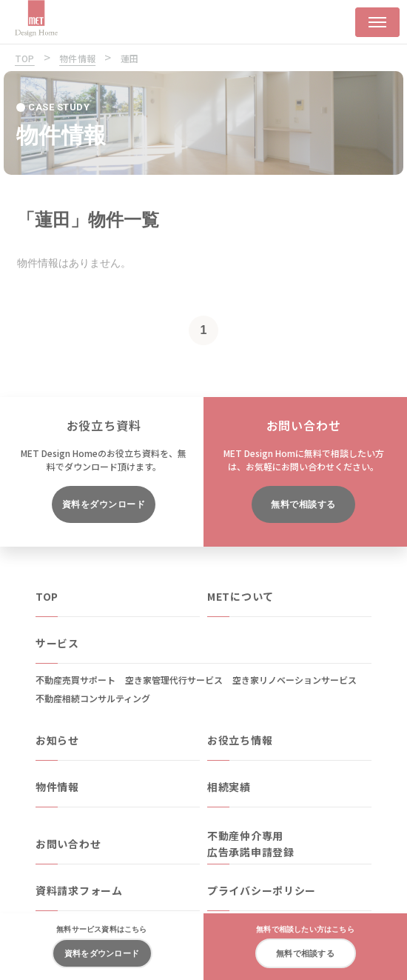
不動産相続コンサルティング (93, 698)
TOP (47, 596)
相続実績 (229, 787)
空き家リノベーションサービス (295, 680)
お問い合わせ (68, 844)
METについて (240, 596)
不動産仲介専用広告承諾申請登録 (251, 844)
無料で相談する (303, 504)
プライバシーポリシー (262, 890)
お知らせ (57, 740)
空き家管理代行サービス (174, 680)
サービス (57, 643)
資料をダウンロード (104, 504)
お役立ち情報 (240, 740)
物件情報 (57, 787)
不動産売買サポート (75, 680)
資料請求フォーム (79, 890)
